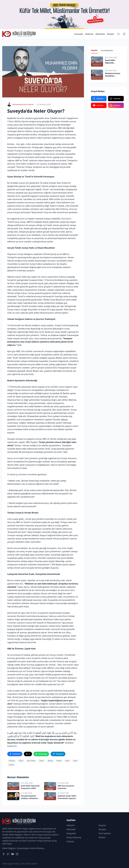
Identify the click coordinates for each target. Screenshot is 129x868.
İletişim (111, 34)
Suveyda (12, 761)
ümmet (11, 765)
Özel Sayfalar (105, 833)
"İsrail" (41, 761)
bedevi (59, 761)
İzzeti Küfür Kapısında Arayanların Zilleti (113, 63)
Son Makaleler (107, 50)
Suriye (21, 761)
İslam (75, 761)
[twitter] (28, 754)
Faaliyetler (71, 833)
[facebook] (15, 754)
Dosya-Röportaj (74, 837)
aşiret (67, 761)
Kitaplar (102, 825)
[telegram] (58, 754)
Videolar (70, 841)
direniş (50, 761)
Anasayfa (79, 34)
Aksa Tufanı (31, 761)
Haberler (89, 34)
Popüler (94, 50)
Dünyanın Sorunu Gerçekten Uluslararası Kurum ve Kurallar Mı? (113, 77)
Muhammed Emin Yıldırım (23, 104)
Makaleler (100, 34)
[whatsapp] (41, 754)
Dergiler (102, 829)
